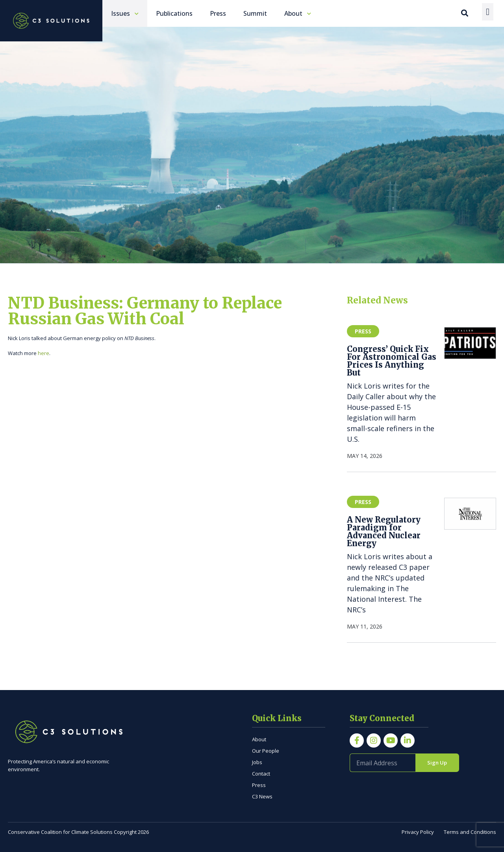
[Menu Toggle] (488, 12)
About (259, 739)
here (44, 353)
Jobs (257, 762)
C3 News (262, 796)
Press (259, 785)
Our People (266, 751)
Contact (261, 774)
